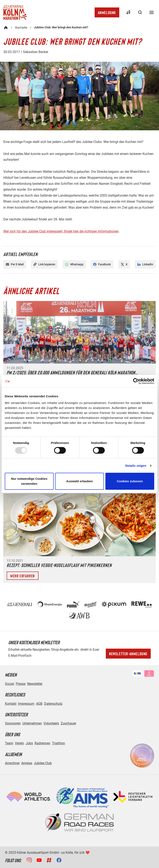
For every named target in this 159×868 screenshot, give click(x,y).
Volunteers (51, 723)
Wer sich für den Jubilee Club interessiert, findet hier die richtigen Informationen (61, 231)
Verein (19, 743)
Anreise (27, 763)
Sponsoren (13, 723)
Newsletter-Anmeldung (128, 654)
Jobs (29, 743)
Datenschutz (53, 704)
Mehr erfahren (23, 576)
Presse (21, 684)
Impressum (26, 704)
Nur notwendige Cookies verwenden (29, 481)
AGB (39, 704)
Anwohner (12, 763)
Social (10, 684)
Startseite (21, 28)
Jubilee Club (43, 763)
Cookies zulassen (130, 481)
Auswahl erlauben (79, 481)
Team (9, 743)
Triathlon (58, 743)
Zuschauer (68, 723)
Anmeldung (107, 12)
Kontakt (11, 704)
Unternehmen (32, 723)
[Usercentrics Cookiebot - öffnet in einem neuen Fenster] (136, 381)
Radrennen (42, 743)
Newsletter (35, 684)
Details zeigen (136, 466)
